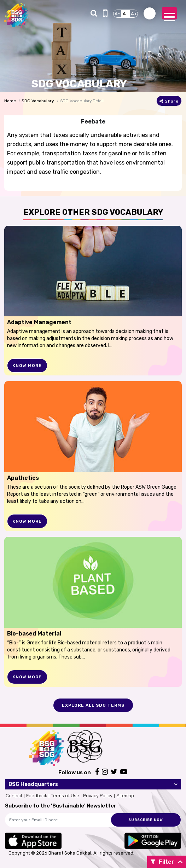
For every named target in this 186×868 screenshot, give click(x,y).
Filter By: (162, 863)
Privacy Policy (98, 796)
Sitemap (125, 796)
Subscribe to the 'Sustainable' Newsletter (61, 806)
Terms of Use (65, 796)
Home (10, 101)
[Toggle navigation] (169, 13)
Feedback (37, 796)
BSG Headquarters (33, 784)
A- (117, 14)
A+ (134, 14)
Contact (14, 796)
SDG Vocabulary (38, 101)
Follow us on (75, 772)
